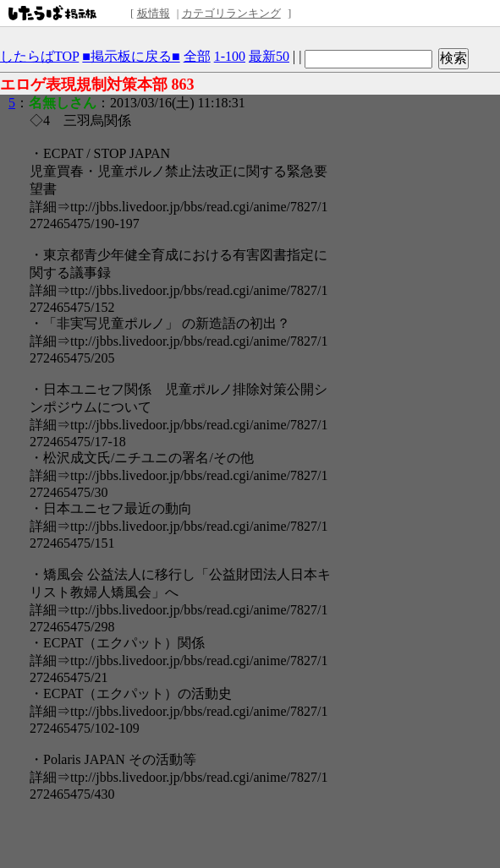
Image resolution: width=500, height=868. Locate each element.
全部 (197, 56)
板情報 (154, 13)
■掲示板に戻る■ (131, 56)
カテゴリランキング (231, 13)
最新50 (269, 56)
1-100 (230, 56)
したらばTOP (39, 56)
